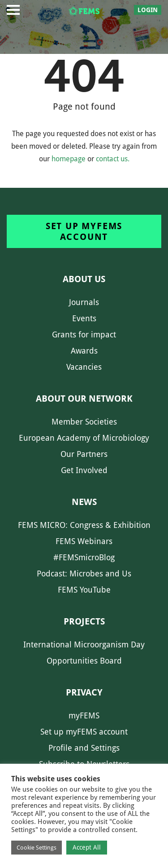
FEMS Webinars (84, 541)
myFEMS (84, 715)
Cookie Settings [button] (37, 848)
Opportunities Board (84, 661)
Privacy (84, 692)
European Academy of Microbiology (84, 438)
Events (84, 318)
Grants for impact (84, 334)
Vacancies (84, 367)
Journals (84, 302)
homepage (69, 159)
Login (148, 10)
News (84, 502)
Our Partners (84, 454)
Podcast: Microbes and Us (84, 573)
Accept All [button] (87, 847)
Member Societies (84, 422)
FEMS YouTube (84, 590)
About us (84, 279)
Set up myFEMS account (84, 231)
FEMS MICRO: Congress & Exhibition (84, 525)
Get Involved (84, 470)
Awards (84, 351)
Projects (84, 621)
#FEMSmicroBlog (84, 557)
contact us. (113, 159)
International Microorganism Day (84, 644)
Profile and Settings (84, 748)
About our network (84, 399)
